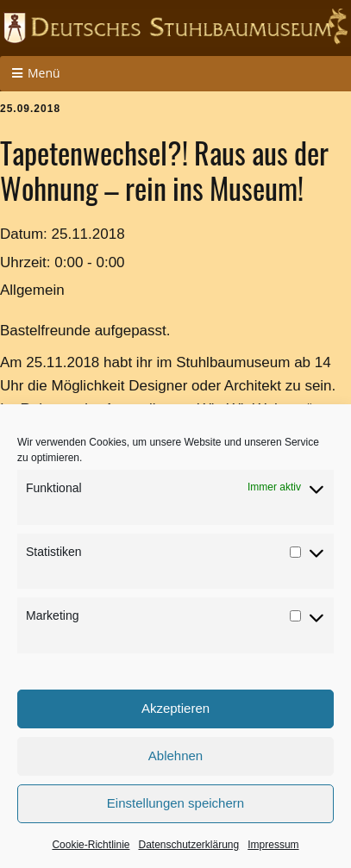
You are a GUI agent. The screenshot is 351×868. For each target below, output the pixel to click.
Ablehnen (175, 756)
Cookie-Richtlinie (91, 845)
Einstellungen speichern (175, 803)
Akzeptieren (175, 708)
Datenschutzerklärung (188, 845)
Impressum (273, 845)
